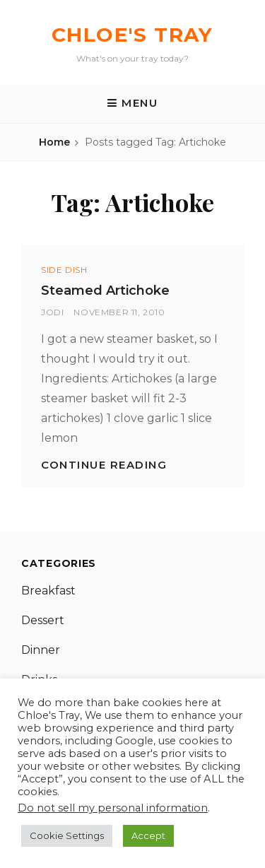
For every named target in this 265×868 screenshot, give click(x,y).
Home (54, 142)
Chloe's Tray (132, 35)
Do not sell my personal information (113, 808)
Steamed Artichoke (105, 291)
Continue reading (104, 465)
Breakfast (48, 591)
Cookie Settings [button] (67, 835)
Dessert (43, 620)
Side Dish (64, 270)
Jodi (52, 312)
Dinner (41, 650)
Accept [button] (148, 835)
